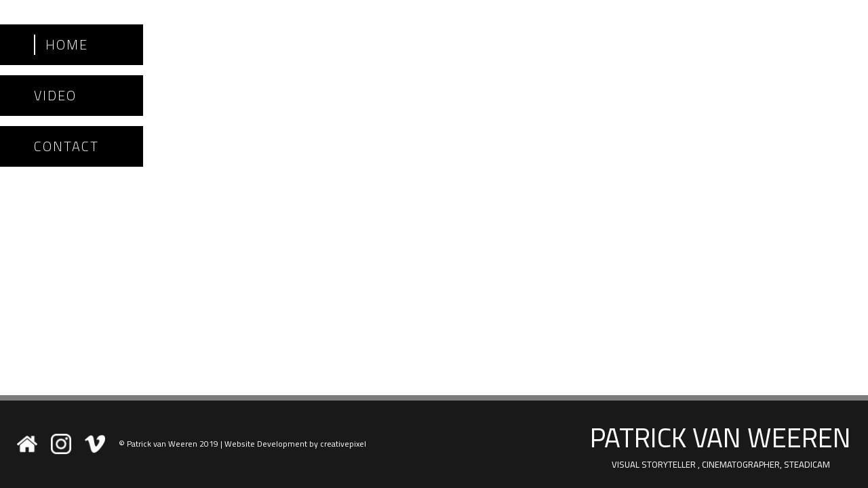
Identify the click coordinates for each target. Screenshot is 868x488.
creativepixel (343, 444)
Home (67, 45)
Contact (66, 146)
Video (55, 96)
